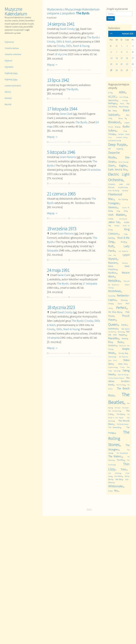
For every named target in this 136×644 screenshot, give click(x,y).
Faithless (125, 191)
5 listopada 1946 (61, 152)
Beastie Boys (123, 107)
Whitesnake (116, 486)
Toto (123, 469)
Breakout (114, 122)
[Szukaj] (119, 14)
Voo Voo (118, 479)
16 (127, 58)
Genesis (113, 207)
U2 (109, 473)
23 (127, 64)
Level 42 (112, 255)
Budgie (117, 127)
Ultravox (118, 473)
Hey (118, 211)
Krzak (123, 242)
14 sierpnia (53, 338)
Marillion (112, 273)
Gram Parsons (68, 157)
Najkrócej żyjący (11, 79)
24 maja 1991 (58, 270)
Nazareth (111, 296)
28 (117, 70)
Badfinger (112, 103)
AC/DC (112, 97)
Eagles (123, 166)
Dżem (111, 166)
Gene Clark (66, 114)
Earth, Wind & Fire (117, 169)
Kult (111, 246)
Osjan (119, 304)
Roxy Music (116, 342)
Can (125, 131)
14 (117, 58)
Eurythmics (123, 187)
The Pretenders (114, 427)
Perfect (121, 308)
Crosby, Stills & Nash (59, 42)
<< (111, 34)
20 (111, 64)
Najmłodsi (9, 67)
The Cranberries (114, 411)
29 (122, 70)
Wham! (111, 482)
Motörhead (114, 291)
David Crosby (67, 29)
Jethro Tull (114, 222)
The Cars (117, 408)
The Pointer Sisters (122, 424)
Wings (110, 491)
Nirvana (124, 300)
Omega (111, 304)
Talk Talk (117, 371)
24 (133, 64)
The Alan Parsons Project (116, 378)
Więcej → (52, 65)
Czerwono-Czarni (114, 141)
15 (122, 58)
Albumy (8, 92)
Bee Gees (112, 111)
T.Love (122, 367)
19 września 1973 (62, 228)
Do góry (89, 509)
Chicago (112, 134)
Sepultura (122, 346)
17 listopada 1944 (62, 109)
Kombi (111, 238)
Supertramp (112, 367)
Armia (125, 101)
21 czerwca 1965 (61, 194)
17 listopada (90, 283)
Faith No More (113, 191)
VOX (126, 480)
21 (117, 64)
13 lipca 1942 (58, 80)
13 (111, 58)
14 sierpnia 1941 (61, 24)
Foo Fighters (123, 199)
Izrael (110, 219)
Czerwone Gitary (121, 137)
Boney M (122, 118)
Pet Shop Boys (115, 312)
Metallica (114, 281)
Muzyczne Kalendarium (16, 11)
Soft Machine (123, 357)
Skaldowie (112, 357)
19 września (94, 170)
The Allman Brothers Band (119, 381)
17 (133, 58)
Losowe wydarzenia (13, 86)
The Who (120, 460)
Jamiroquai (123, 219)
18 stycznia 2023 (61, 307)
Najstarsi (8, 61)
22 (122, 64)
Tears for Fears (123, 375)
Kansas (116, 226)
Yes (116, 491)
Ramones (121, 332)
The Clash (125, 408)
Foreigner (114, 203)
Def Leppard (115, 149)
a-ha (110, 93)
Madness (124, 263)
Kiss (125, 234)
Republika (113, 338)
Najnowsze (9, 42)
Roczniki (8, 104)
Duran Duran (123, 162)
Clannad (120, 134)
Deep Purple (117, 145)
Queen (113, 324)
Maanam (113, 263)
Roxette (125, 338)
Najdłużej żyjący (11, 73)
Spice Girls (112, 360)
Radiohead (113, 329)
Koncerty (8, 98)
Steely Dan (122, 364)
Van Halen (118, 476)
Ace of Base (123, 97)
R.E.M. (124, 325)
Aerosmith (112, 100)
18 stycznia (61, 54)
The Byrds (93, 37)
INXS (125, 211)
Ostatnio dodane (12, 48)
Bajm (122, 104)
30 (127, 70)
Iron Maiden (117, 215)
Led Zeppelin (123, 251)
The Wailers (115, 456)
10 (133, 52)
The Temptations (122, 453)
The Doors (120, 414)
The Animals (120, 385)
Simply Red (123, 353)
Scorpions (112, 345)
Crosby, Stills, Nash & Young (73, 46)
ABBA (122, 92)
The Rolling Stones (119, 438)
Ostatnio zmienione (13, 54)
